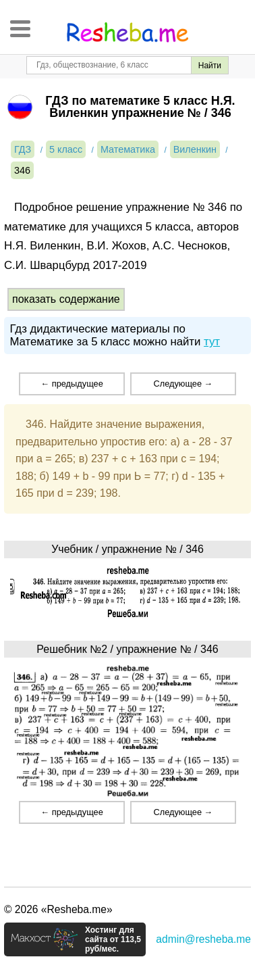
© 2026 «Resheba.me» (58, 909)
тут (212, 342)
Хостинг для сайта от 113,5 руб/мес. (113, 939)
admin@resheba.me (203, 939)
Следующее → (183, 384)
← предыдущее (72, 384)
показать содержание (66, 299)
